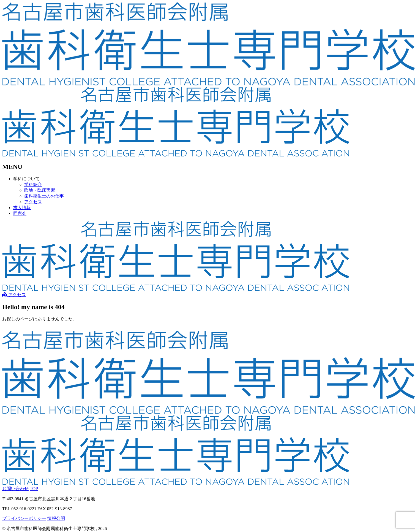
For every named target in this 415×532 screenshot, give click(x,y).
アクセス (33, 202)
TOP (34, 489)
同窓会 (20, 213)
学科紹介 (33, 184)
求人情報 (22, 208)
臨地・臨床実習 (40, 190)
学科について (26, 179)
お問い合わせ (15, 489)
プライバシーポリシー (24, 518)
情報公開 (56, 518)
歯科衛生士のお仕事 (44, 196)
